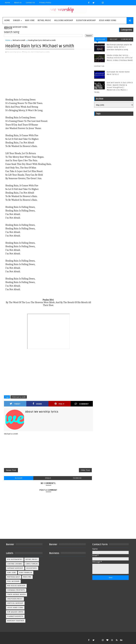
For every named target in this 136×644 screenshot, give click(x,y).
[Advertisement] (48, 76)
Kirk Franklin (26, 573)
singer (16, 20)
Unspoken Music (15, 599)
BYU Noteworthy (15, 559)
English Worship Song (16, 27)
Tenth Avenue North (16, 594)
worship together (16, 621)
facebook (77, 478)
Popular (101, 39)
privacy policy (45, 3)
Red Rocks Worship (16, 586)
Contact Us (30, 3)
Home (7, 3)
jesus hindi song (15, 608)
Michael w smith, (43, 52)
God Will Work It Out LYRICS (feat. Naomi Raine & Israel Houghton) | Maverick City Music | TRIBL (114, 87)
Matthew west (14, 577)
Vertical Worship (15, 603)
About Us (18, 3)
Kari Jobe (30, 20)
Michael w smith (19, 40)
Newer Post (11, 470)
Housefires (32, 568)
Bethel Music (44, 20)
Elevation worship (86, 20)
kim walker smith (15, 612)
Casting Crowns (15, 564)
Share (37, 404)
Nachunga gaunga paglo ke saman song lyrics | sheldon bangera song (119, 47)
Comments (127, 39)
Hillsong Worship (64, 20)
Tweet (15, 404)
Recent (114, 39)
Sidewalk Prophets (16, 590)
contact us (99, 66)
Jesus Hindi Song (108, 20)
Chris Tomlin (32, 564)
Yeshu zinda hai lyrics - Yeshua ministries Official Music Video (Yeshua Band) (120, 58)
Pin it (59, 404)
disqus (48, 478)
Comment (82, 404)
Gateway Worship (15, 568)
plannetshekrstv (15, 616)
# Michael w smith (19, 397)
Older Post (85, 470)
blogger (19, 478)
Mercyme (27, 577)
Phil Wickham (13, 581)
